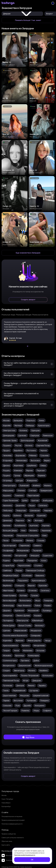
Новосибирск (6, 803)
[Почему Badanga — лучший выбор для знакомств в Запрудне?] (28, 384)
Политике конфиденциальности (25, 855)
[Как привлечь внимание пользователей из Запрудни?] (28, 395)
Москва (4, 795)
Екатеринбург (6, 806)
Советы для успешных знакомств (13, 838)
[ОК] (32, 860)
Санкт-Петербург (7, 799)
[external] (28, 737)
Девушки (22, 14)
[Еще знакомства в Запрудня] (28, 253)
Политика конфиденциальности (12, 824)
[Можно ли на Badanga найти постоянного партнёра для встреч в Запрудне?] (28, 405)
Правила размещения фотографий (13, 820)
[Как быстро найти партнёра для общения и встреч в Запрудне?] (28, 364)
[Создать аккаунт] (28, 300)
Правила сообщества (9, 834)
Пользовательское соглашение (12, 816)
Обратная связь (7, 841)
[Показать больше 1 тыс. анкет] (28, 20)
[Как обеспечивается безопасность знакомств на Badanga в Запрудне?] (28, 374)
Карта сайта (6, 845)
